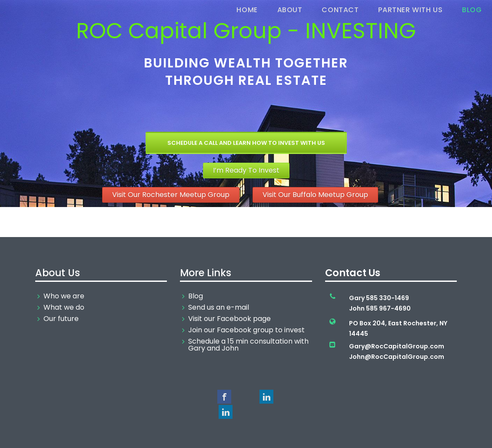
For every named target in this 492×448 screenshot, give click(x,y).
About (290, 10)
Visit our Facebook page (229, 319)
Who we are (64, 296)
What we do (64, 308)
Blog (472, 10)
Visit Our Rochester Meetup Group (171, 195)
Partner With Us (410, 10)
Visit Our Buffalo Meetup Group (315, 195)
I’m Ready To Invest (246, 170)
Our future (61, 319)
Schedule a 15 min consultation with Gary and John (248, 345)
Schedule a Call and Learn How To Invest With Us (246, 143)
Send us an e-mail (219, 308)
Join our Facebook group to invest (246, 330)
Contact (340, 10)
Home (247, 10)
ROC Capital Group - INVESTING (246, 31)
